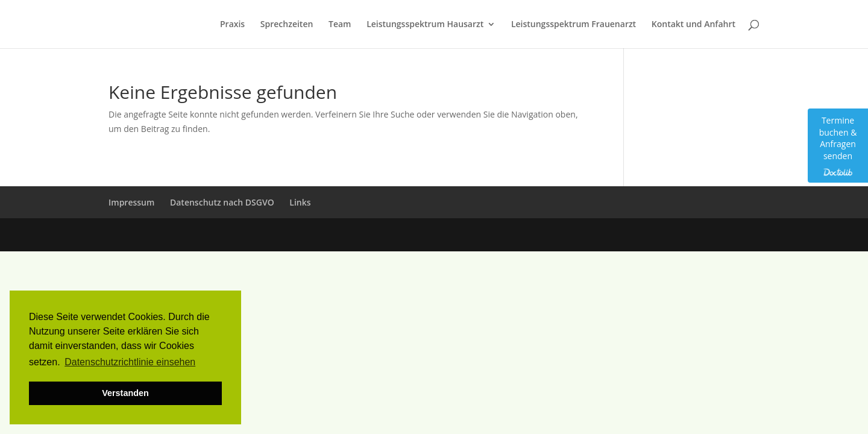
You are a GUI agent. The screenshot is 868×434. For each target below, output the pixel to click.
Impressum (131, 202)
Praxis (232, 25)
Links (300, 202)
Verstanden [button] (125, 393)
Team (340, 25)
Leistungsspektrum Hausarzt (425, 25)
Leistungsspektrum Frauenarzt (574, 25)
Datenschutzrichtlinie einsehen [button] (130, 362)
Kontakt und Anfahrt (693, 25)
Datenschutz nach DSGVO (222, 202)
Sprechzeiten (287, 25)
